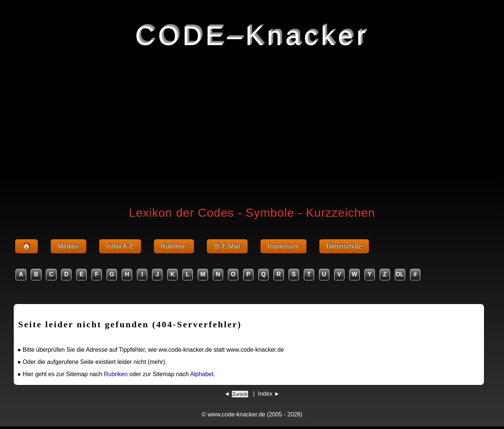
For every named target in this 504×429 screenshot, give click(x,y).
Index (265, 394)
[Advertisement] (252, 125)
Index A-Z (120, 246)
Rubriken (174, 246)
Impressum (283, 246)
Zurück (240, 394)
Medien (68, 246)
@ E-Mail (227, 246)
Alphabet (202, 374)
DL (400, 274)
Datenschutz (344, 246)
